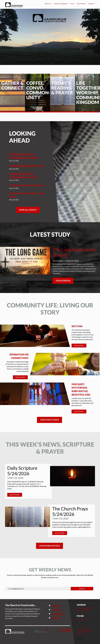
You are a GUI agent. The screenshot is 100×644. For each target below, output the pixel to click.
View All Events (28, 210)
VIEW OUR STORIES (49, 420)
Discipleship (81, 4)
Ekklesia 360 (80, 639)
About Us (48, 4)
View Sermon (63, 281)
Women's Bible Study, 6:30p (26, 185)
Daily (72, 4)
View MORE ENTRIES (49, 546)
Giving (56, 618)
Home (56, 606)
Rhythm (77, 326)
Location (58, 614)
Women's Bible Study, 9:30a (26, 166)
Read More (79, 346)
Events (57, 610)
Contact (91, 4)
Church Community (61, 4)
